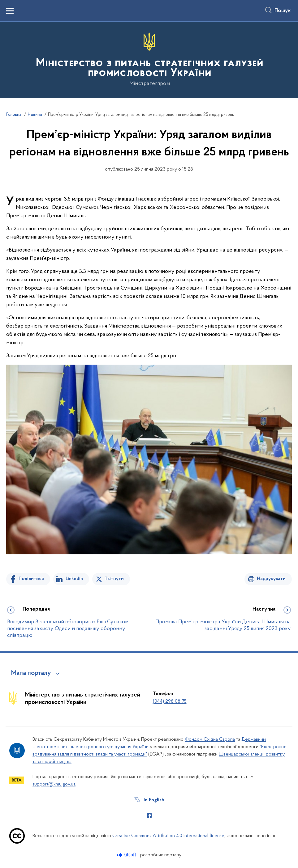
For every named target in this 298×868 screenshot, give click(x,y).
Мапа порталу (31, 673)
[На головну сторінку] (149, 59)
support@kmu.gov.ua (54, 784)
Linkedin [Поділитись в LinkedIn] (74, 579)
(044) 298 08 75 (170, 701)
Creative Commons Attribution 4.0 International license (168, 836)
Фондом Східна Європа (210, 739)
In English (154, 800)
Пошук (283, 11)
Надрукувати (271, 579)
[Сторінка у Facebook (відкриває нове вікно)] (149, 815)
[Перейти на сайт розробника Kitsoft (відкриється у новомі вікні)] (127, 855)
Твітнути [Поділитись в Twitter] (114, 579)
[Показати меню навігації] (10, 11)
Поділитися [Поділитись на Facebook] (31, 579)
